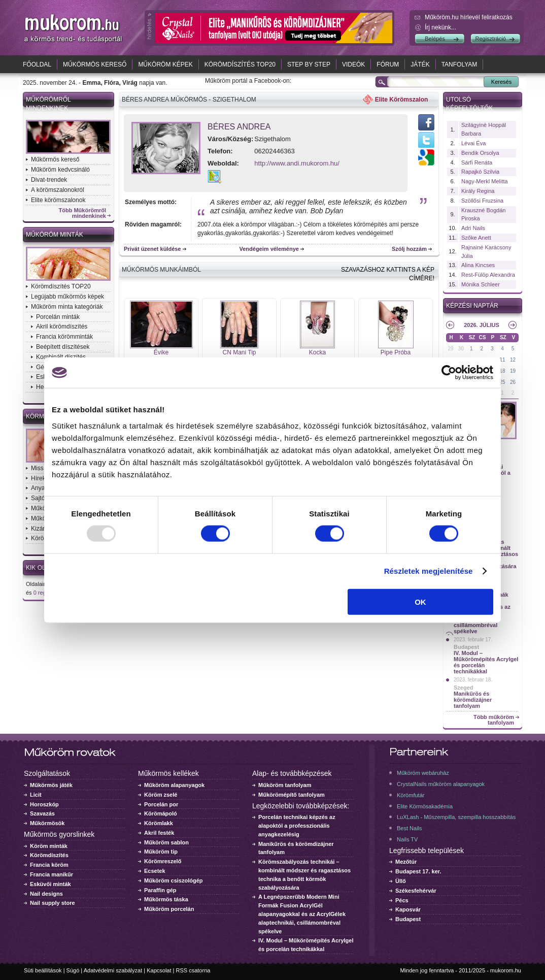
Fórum (388, 64)
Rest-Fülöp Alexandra (488, 275)
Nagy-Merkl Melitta (485, 181)
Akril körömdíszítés (62, 326)
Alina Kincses (478, 265)
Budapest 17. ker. (418, 871)
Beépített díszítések (63, 347)
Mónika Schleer (481, 284)
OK (420, 601)
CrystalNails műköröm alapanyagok (441, 784)
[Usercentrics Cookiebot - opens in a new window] (449, 373)
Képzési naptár (472, 306)
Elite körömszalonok (58, 200)
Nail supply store (53, 903)
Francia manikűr (52, 874)
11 (503, 360)
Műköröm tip (161, 852)
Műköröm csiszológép (174, 880)
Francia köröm (49, 865)
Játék (420, 64)
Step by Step (309, 64)
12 (513, 360)
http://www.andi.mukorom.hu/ (297, 163)
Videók (353, 64)
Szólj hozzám (409, 249)
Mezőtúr (406, 862)
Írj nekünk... (440, 27)
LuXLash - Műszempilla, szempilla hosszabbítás (456, 817)
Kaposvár (408, 909)
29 (450, 349)
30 (461, 349)
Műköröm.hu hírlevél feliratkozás (469, 17)
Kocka (317, 352)
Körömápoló (161, 813)
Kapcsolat (159, 970)
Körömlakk (159, 823)
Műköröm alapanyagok (174, 785)
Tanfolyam (459, 64)
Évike (161, 352)
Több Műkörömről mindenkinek (83, 213)
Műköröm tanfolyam (285, 785)
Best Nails (410, 828)
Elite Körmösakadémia (425, 806)
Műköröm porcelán (169, 909)
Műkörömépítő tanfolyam (292, 795)
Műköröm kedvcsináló (60, 170)
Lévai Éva (473, 143)
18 (503, 371)
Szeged (464, 688)
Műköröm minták (55, 235)
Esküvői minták (50, 884)
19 (513, 371)
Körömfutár (411, 795)
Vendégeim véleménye (269, 249)
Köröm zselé (161, 795)
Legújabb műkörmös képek (67, 297)
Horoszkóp (44, 804)
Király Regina (478, 191)
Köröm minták (49, 846)
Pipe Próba (396, 352)
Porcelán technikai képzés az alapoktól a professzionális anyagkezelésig (297, 826)
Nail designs (46, 894)
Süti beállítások (43, 970)
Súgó (73, 970)
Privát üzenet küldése (152, 249)
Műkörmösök (47, 823)
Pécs (402, 900)
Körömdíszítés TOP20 (240, 64)
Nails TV (407, 839)
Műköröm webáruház (423, 773)
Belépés (435, 39)
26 (513, 382)
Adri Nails (473, 228)
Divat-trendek (49, 180)
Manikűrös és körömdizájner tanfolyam (473, 700)
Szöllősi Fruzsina (482, 201)
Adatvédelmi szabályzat (113, 970)
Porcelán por (161, 804)
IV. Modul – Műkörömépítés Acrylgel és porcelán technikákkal (486, 662)
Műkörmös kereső (95, 64)
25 (503, 382)
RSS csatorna (193, 970)
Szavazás (42, 813)
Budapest (466, 647)
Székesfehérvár (416, 891)
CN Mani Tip (239, 352)
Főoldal (37, 64)
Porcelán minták (58, 317)
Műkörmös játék (51, 785)
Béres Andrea (239, 127)
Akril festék (159, 833)
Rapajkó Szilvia (480, 172)
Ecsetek (155, 871)
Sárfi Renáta (477, 162)
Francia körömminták (64, 337)
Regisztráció (490, 39)
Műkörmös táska (166, 899)
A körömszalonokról (58, 190)
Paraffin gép (160, 890)
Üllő (401, 881)
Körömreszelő (163, 861)
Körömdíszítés (49, 855)
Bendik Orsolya (480, 153)
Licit (36, 795)
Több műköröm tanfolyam (494, 720)
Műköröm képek (165, 64)
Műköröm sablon (166, 842)
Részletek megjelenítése (429, 571)
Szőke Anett (476, 238)
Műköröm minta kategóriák (67, 307)
